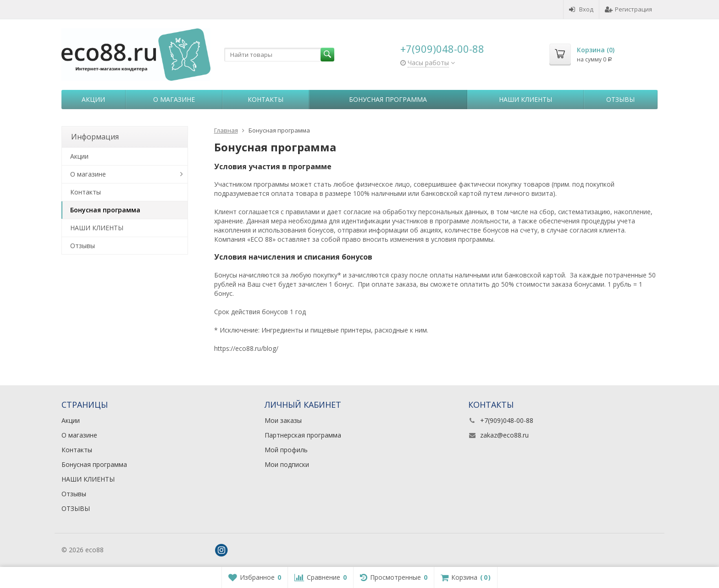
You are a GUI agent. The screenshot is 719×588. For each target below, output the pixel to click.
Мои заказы (283, 420)
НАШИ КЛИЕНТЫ (525, 99)
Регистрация (628, 9)
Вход (581, 9)
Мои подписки (287, 464)
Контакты (265, 99)
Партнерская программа (303, 435)
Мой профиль (286, 450)
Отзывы (620, 99)
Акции (93, 99)
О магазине (174, 99)
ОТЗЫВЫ (76, 508)
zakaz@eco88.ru (504, 435)
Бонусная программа (388, 99)
